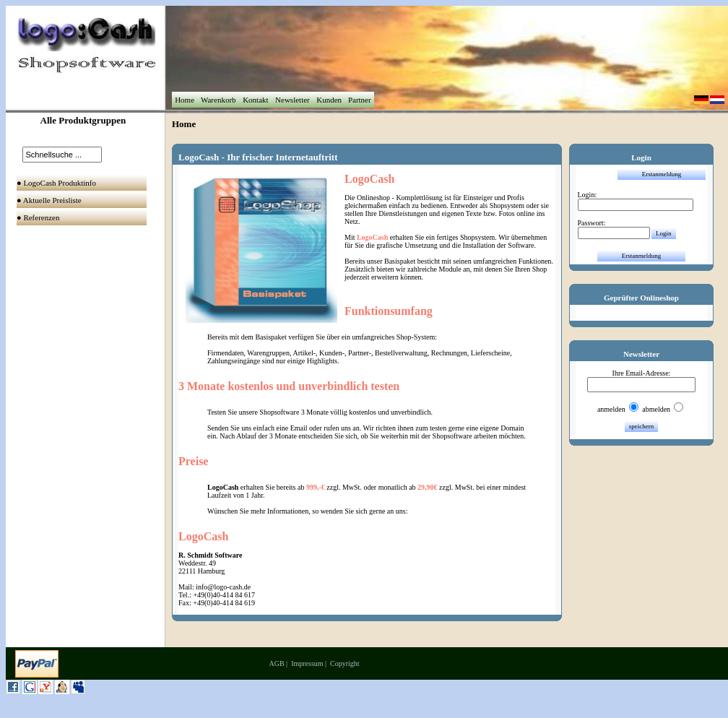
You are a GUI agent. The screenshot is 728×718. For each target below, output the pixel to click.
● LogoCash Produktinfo (57, 183)
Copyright (345, 663)
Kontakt (255, 100)
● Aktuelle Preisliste (50, 200)
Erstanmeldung (662, 174)
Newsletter (292, 100)
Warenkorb (218, 100)
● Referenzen (39, 217)
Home (184, 100)
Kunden (329, 100)
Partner (359, 100)
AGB (276, 663)
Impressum (307, 663)
